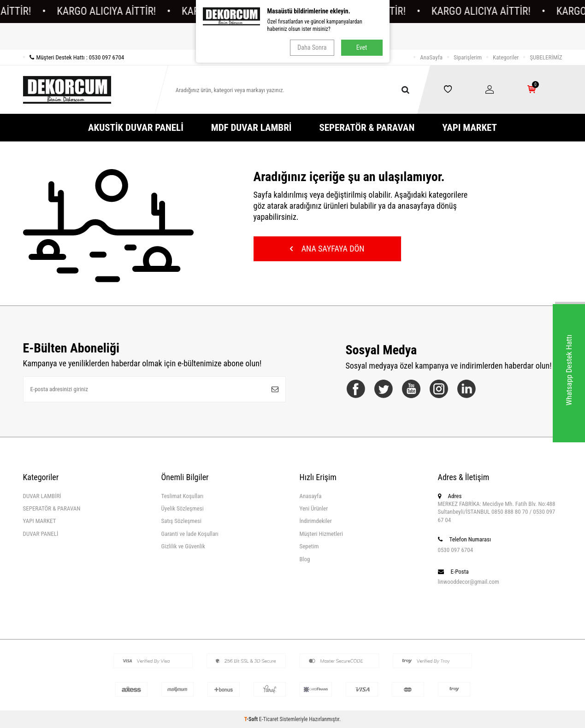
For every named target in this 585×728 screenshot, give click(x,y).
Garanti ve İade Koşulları (190, 534)
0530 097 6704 (456, 550)
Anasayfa (311, 496)
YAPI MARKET (470, 128)
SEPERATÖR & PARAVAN (367, 128)
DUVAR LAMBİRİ (42, 496)
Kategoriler (506, 57)
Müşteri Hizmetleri (321, 534)
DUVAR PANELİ (41, 534)
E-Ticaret (269, 719)
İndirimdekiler (316, 521)
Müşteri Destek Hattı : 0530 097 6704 (74, 57)
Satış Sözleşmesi (181, 521)
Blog (305, 559)
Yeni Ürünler (314, 508)
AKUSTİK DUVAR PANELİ (136, 128)
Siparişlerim (468, 57)
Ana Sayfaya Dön (327, 249)
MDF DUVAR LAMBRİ (251, 128)
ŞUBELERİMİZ (546, 57)
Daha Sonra (312, 47)
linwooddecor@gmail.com (469, 582)
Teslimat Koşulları (183, 496)
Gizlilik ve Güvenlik (183, 546)
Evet (362, 47)
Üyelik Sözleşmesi (183, 508)
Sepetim (309, 546)
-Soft (252, 719)
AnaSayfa (431, 57)
